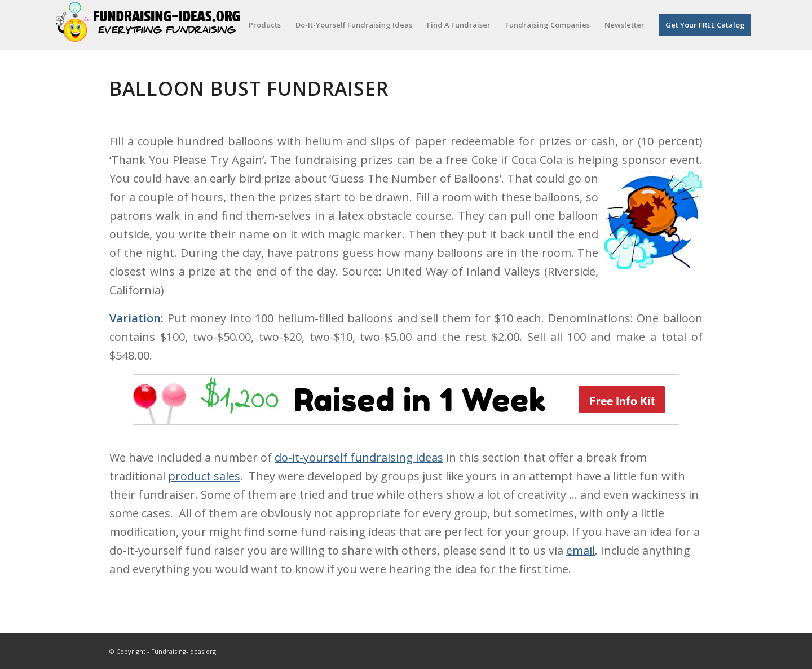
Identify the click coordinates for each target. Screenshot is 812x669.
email (581, 550)
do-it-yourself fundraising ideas (359, 457)
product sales (204, 476)
